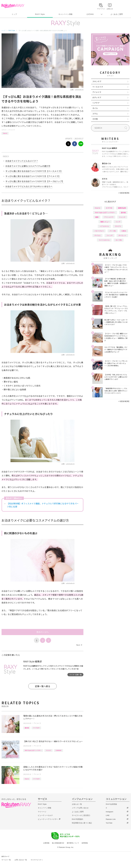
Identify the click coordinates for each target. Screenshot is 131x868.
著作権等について (73, 843)
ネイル (95, 108)
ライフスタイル (104, 240)
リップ (118, 222)
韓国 (97, 217)
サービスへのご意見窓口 (81, 815)
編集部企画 (122, 208)
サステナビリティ (37, 860)
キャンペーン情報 (65, 14)
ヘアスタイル (104, 226)
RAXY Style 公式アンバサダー (33, 750)
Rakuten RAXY (13, 6)
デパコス (97, 235)
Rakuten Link (111, 819)
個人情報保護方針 (58, 843)
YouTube (109, 823)
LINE (108, 815)
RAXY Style (40, 14)
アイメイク (12, 130)
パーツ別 (113, 231)
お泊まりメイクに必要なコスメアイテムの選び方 (28, 166)
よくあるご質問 (117, 14)
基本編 (27, 728)
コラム (95, 114)
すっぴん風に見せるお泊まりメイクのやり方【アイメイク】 (33, 176)
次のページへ (42, 632)
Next (79, 645)
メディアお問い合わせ (80, 808)
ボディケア (97, 97)
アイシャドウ (109, 217)
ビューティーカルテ (45, 815)
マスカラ (48, 750)
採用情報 (85, 843)
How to (5, 133)
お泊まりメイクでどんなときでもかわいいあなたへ (29, 186)
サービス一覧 (6, 860)
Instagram (110, 812)
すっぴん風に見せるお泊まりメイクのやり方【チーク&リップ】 (35, 181)
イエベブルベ (99, 231)
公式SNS (90, 14)
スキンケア (97, 81)
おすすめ (109, 208)
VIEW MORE (124, 193)
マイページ (42, 812)
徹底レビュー (105, 222)
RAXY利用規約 (77, 819)
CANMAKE (58, 750)
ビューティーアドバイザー (48, 819)
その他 (95, 119)
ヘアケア (96, 103)
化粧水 (124, 231)
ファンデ (110, 235)
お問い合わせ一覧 (21, 860)
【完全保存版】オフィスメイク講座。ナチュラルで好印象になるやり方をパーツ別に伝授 (43, 505)
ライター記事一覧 (75, 675)
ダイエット (122, 235)
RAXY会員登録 (111, 804)
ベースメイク (98, 87)
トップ (14, 14)
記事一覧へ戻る (43, 686)
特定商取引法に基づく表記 (82, 823)
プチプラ (118, 226)
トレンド (122, 217)
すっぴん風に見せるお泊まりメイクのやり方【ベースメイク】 (34, 171)
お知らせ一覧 (77, 804)
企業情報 (46, 843)
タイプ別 (119, 240)
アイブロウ (36, 728)
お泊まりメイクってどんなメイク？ (22, 161)
